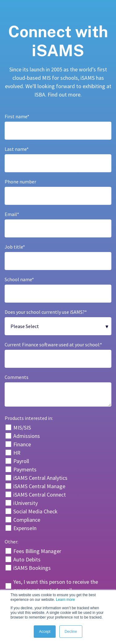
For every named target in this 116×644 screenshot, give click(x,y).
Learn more (65, 600)
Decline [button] (71, 632)
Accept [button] (45, 632)
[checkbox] (58, 478)
